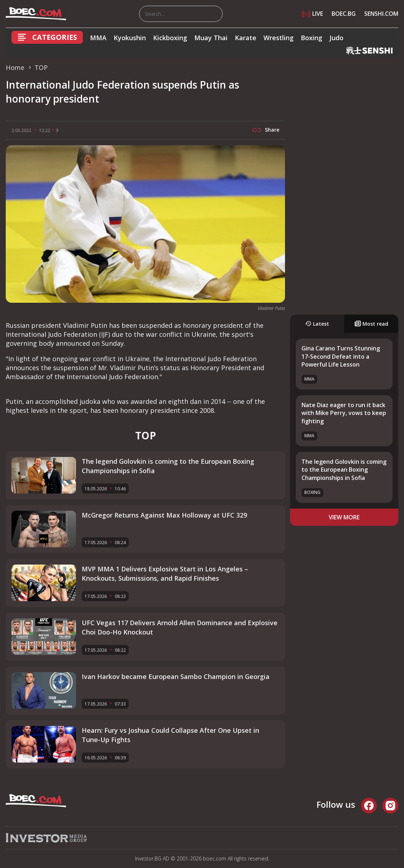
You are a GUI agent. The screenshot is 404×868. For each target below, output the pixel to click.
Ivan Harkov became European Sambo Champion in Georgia (176, 676)
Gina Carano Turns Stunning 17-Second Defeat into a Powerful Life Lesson (341, 356)
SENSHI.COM (381, 14)
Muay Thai (211, 38)
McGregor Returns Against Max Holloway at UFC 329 (164, 515)
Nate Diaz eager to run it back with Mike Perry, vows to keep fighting (344, 413)
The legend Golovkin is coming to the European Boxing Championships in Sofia (344, 470)
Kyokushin (130, 38)
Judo (336, 38)
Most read (371, 324)
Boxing (312, 38)
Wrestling (279, 38)
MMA (98, 38)
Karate (246, 38)
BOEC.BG (344, 14)
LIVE (312, 14)
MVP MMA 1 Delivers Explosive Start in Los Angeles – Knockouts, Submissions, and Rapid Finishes (165, 573)
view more (344, 517)
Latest (317, 324)
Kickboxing (170, 38)
